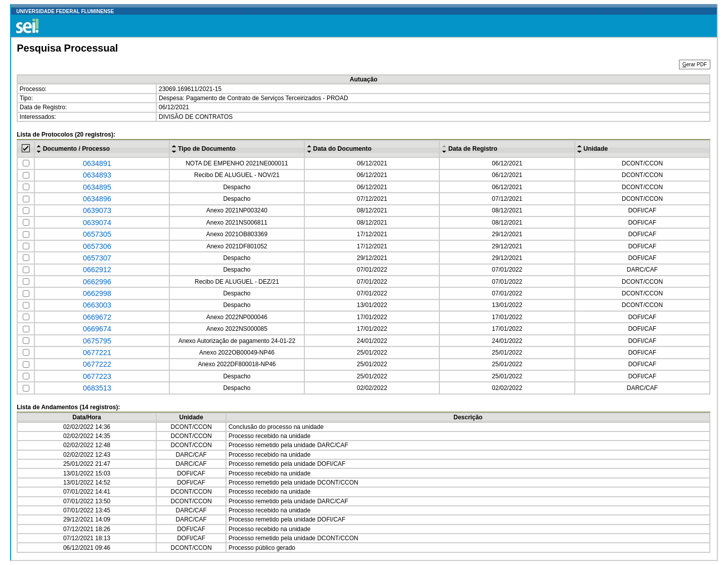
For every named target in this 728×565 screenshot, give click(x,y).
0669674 (97, 329)
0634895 (97, 187)
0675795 (97, 341)
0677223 (97, 376)
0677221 (97, 353)
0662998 (97, 293)
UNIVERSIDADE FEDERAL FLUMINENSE (65, 11)
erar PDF (695, 64)
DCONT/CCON (642, 163)
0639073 (97, 210)
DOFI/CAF (642, 210)
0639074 (97, 223)
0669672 (97, 317)
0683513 (97, 388)
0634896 (97, 199)
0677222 (97, 364)
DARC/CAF (642, 270)
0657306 (97, 246)
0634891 (97, 163)
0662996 (97, 282)
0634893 (97, 175)
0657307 (97, 258)
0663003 (97, 305)
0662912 (97, 270)
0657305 (97, 234)
